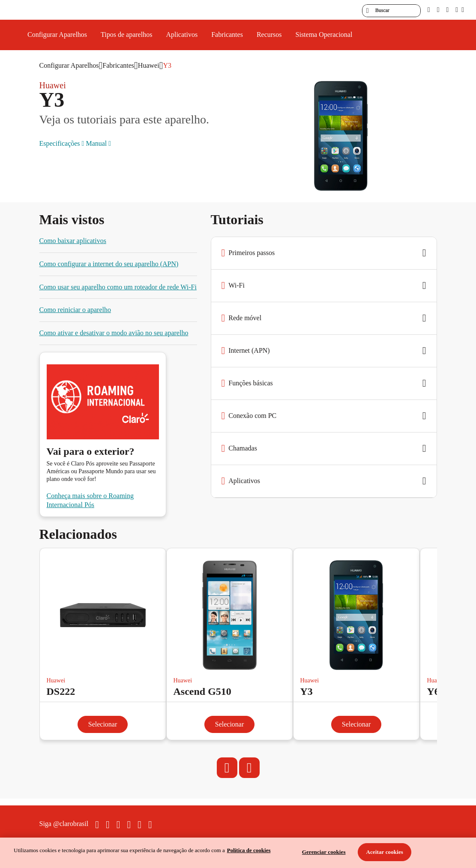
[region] (238, 853)
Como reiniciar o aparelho (75, 310)
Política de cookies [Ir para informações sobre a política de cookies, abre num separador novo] (249, 850)
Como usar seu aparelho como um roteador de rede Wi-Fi (118, 287)
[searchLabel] (391, 11)
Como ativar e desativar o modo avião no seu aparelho (114, 333)
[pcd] (429, 10)
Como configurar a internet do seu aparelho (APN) (109, 264)
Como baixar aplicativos (73, 241)
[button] (324, 253)
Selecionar (103, 724)
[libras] (438, 10)
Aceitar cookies (385, 852)
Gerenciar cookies (324, 852)
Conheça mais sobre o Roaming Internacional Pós (90, 500)
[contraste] (447, 10)
